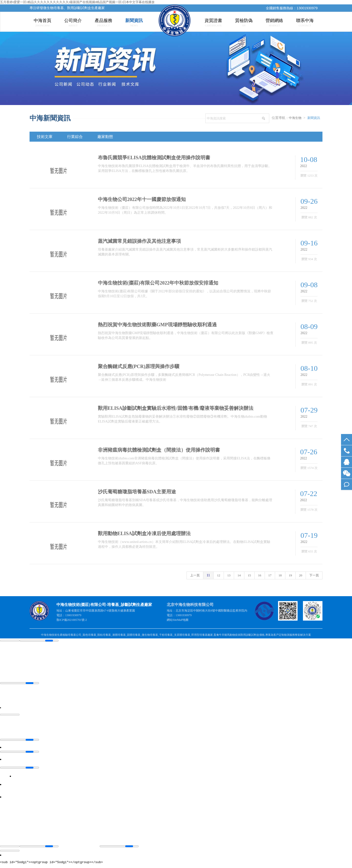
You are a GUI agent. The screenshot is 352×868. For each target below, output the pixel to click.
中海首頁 (42, 22)
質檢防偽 (244, 22)
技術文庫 (45, 137)
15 (249, 575)
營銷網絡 (274, 22)
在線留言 (347, 484)
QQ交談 (347, 462)
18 (280, 575)
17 (270, 575)
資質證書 (213, 22)
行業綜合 (75, 137)
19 (290, 575)
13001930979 (347, 451)
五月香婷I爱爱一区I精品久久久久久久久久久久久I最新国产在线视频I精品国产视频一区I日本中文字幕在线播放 (77, 2)
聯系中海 (305, 22)
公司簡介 (73, 22)
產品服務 (104, 22)
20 (301, 575)
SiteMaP (178, 620)
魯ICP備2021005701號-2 (72, 620)
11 (208, 575)
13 (229, 575)
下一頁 (314, 575)
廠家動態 (105, 137)
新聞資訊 (134, 22)
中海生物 (295, 118)
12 (219, 575)
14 (239, 575)
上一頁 (195, 575)
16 (260, 575)
